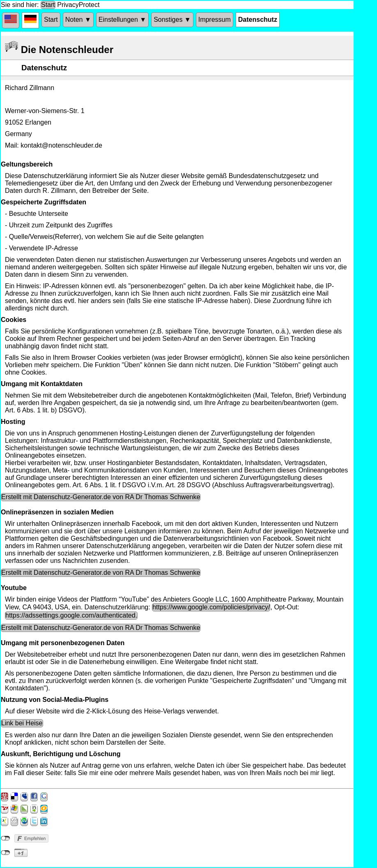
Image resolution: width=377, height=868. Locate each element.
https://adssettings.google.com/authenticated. (71, 615)
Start (48, 5)
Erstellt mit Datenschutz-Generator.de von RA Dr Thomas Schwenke (101, 497)
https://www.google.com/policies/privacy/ (211, 607)
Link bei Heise (22, 723)
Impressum (215, 20)
